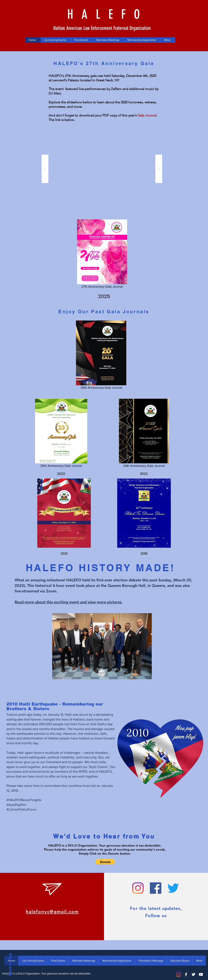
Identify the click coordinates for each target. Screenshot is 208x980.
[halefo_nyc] (138, 888)
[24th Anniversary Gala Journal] (144, 434)
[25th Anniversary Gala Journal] (61, 434)
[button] (102, 169)
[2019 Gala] (144, 514)
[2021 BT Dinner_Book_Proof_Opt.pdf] (64, 514)
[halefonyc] (156, 888)
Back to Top (10, 964)
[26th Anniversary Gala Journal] (101, 356)
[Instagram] (179, 974)
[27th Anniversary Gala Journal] (102, 255)
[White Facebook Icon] (186, 974)
